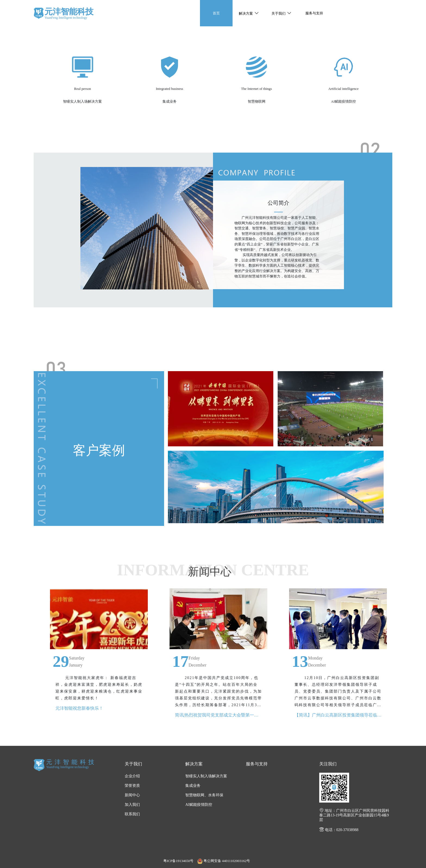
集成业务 (193, 786)
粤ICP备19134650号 (178, 861)
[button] (249, 13)
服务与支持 (314, 13)
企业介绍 (132, 776)
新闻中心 (132, 795)
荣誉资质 (132, 786)
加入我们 (132, 805)
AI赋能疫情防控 (199, 805)
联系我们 (132, 814)
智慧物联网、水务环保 (204, 795)
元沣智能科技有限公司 (39, 13)
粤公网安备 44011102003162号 (224, 861)
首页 (216, 13)
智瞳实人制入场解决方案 (206, 776)
